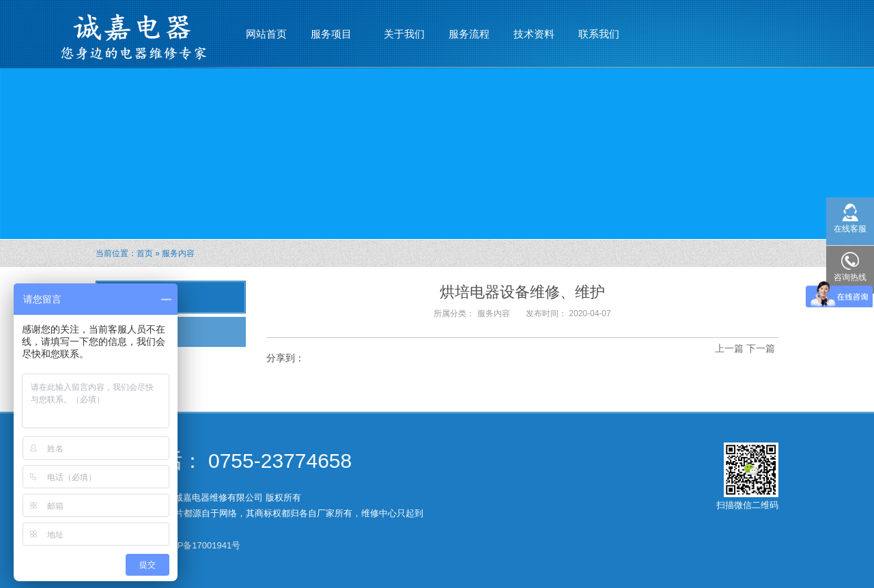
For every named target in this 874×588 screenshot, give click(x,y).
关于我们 (404, 34)
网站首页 (266, 34)
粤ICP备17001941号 (200, 545)
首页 (145, 253)
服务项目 (332, 28)
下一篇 (761, 348)
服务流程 (469, 34)
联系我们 (599, 34)
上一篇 (729, 348)
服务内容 (178, 253)
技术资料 (534, 34)
